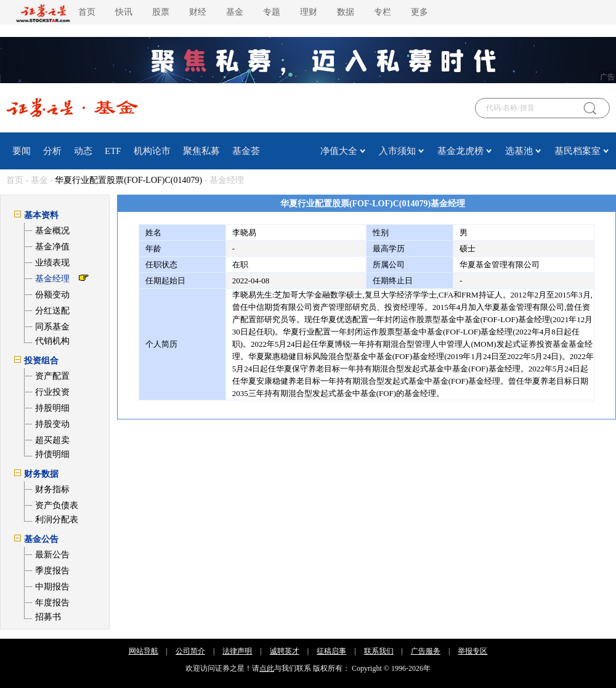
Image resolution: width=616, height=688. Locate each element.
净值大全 (339, 151)
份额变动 (52, 295)
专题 (272, 12)
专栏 (383, 12)
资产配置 (52, 376)
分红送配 (52, 311)
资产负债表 (57, 505)
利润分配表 (57, 520)
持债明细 (52, 454)
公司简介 (190, 651)
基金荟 (246, 151)
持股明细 (52, 408)
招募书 (48, 617)
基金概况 (52, 231)
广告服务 (426, 651)
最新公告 (52, 555)
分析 (52, 151)
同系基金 (52, 327)
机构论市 (152, 151)
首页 (87, 12)
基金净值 (52, 247)
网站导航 (144, 651)
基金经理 (52, 279)
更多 (419, 12)
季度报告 (52, 571)
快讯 (124, 12)
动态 (83, 151)
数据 (346, 12)
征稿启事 (331, 651)
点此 (267, 668)
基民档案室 (577, 151)
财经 (198, 12)
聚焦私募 (201, 151)
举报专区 (472, 651)
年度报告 (52, 603)
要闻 (22, 151)
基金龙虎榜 (460, 151)
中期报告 (52, 587)
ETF (113, 151)
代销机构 (52, 341)
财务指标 (52, 489)
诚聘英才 (285, 651)
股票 (161, 12)
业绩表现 (52, 263)
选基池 (519, 151)
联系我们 (379, 651)
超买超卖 (52, 440)
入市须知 (397, 151)
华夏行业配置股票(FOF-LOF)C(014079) (128, 180)
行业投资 (52, 392)
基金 (235, 12)
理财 (309, 12)
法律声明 (237, 651)
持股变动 (52, 424)
